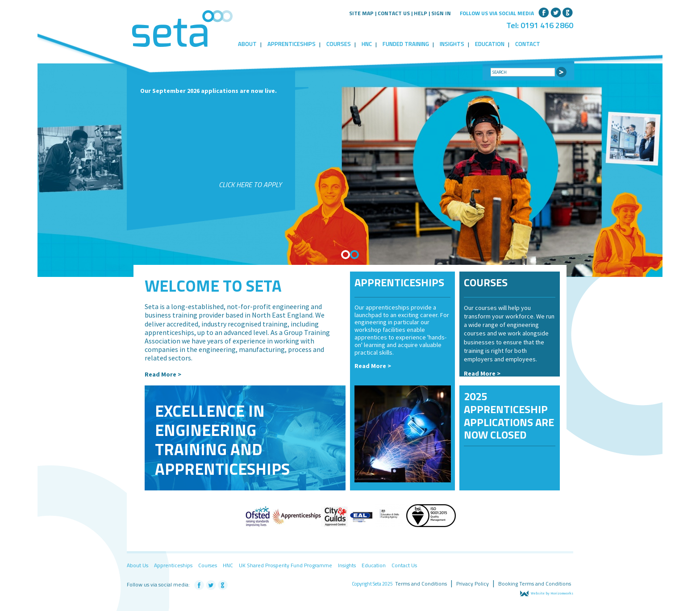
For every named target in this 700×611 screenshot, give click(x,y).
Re (468, 373)
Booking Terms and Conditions (535, 584)
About (247, 44)
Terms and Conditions (421, 584)
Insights (452, 44)
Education (490, 44)
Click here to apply (250, 184)
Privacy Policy (473, 584)
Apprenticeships (292, 44)
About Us (137, 565)
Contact (528, 44)
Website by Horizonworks (547, 593)
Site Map (361, 13)
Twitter (556, 12)
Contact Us (394, 13)
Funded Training (406, 44)
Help (421, 13)
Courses (339, 44)
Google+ (568, 12)
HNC (367, 44)
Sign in (441, 13)
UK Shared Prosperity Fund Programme (285, 565)
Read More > (163, 374)
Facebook (544, 12)
